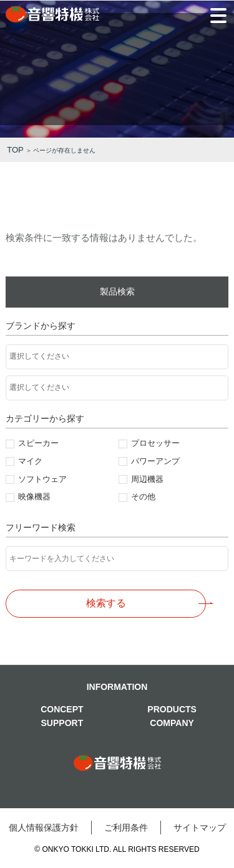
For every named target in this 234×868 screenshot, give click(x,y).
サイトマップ (200, 828)
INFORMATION (117, 687)
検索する (106, 603)
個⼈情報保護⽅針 (44, 828)
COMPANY (172, 723)
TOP (15, 150)
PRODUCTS (172, 709)
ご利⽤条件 (126, 828)
